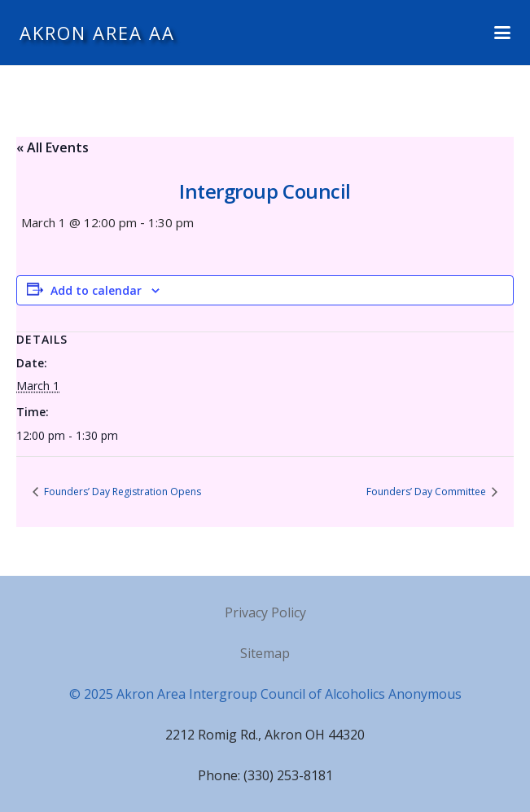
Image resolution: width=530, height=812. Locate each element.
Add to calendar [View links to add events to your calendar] (96, 290)
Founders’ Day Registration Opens (121, 492)
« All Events (53, 147)
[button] (502, 33)
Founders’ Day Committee (427, 492)
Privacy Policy (265, 612)
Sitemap (265, 653)
